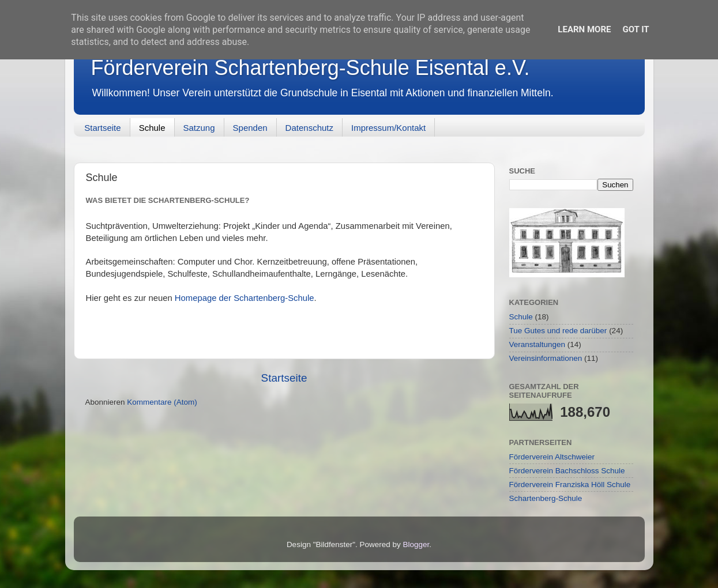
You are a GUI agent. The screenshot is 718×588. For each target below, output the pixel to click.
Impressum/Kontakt (388, 128)
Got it (636, 29)
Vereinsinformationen (546, 358)
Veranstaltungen (537, 344)
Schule (152, 128)
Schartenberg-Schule (546, 498)
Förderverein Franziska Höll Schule (570, 485)
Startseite (102, 128)
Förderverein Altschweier (552, 457)
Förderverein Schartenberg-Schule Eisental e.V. (311, 68)
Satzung (199, 128)
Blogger (416, 544)
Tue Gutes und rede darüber (558, 331)
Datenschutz (309, 128)
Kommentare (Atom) (162, 402)
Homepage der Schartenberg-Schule (245, 298)
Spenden (250, 128)
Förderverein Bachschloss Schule (567, 471)
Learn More (584, 29)
